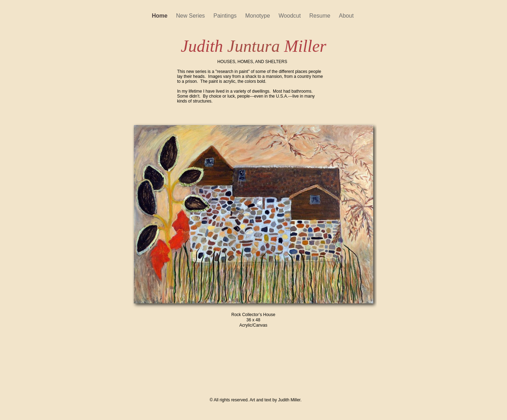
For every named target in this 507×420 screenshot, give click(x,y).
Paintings (226, 16)
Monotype (259, 16)
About (347, 16)
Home (160, 16)
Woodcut (290, 16)
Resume (321, 16)
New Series (191, 16)
